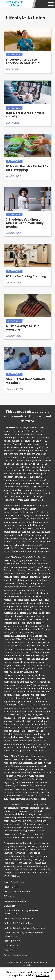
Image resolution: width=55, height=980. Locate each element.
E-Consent (9, 896)
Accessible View (12, 941)
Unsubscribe (10, 906)
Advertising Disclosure (16, 955)
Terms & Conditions (14, 882)
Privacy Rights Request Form (19, 918)
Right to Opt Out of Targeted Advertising (24, 928)
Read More (43, 975)
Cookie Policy (11, 945)
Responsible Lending (15, 901)
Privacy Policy (11, 887)
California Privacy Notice (17, 891)
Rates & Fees (10, 950)
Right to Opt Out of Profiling (18, 923)
